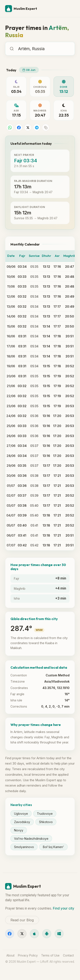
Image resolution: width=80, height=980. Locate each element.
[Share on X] (28, 127)
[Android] (47, 934)
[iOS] (34, 934)
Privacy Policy (28, 955)
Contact (68, 955)
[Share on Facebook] (19, 127)
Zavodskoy (22, 822)
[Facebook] (10, 934)
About (10, 955)
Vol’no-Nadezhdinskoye (31, 839)
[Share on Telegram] (37, 127)
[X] (22, 934)
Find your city (64, 908)
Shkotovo (46, 822)
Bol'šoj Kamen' (53, 847)
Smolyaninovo (24, 847)
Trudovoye (45, 814)
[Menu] (70, 9)
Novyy (19, 830)
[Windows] (59, 934)
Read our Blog (22, 920)
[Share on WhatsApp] (10, 127)
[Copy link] (46, 127)
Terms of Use (50, 955)
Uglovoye (21, 814)
